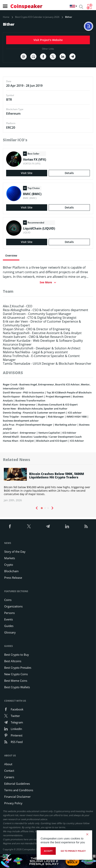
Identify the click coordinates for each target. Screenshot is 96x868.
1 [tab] (42, 508)
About (8, 764)
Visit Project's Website (48, 40)
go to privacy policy (73, 851)
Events (9, 619)
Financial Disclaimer (17, 797)
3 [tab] (48, 508)
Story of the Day (15, 552)
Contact (9, 771)
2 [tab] (45, 508)
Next (53, 508)
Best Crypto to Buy (17, 655)
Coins (8, 600)
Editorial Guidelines (17, 784)
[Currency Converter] (89, 7)
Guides (9, 626)
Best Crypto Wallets (17, 687)
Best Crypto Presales (18, 668)
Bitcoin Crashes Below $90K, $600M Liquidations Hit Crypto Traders (57, 476)
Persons (9, 613)
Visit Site (27, 173)
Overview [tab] (11, 255)
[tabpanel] (48, 485)
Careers (9, 777)
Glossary (10, 632)
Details (69, 173)
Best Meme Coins (16, 681)
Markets (10, 558)
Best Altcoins (13, 661)
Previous (37, 508)
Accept (48, 851)
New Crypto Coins (16, 674)
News (8, 543)
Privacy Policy (13, 803)
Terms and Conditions (19, 790)
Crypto (9, 565)
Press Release (13, 578)
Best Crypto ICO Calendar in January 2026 (37, 17)
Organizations (13, 606)
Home (6, 17)
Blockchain (11, 571)
